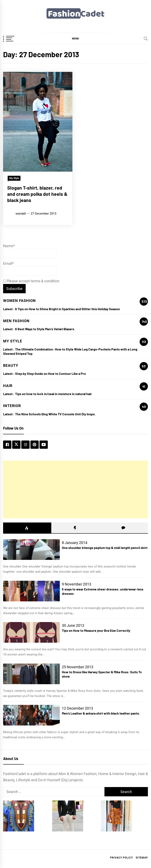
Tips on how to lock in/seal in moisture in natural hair (53, 394)
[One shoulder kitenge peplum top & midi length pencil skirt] (31, 550)
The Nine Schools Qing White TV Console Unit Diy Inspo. (55, 414)
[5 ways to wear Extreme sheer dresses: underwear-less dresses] (31, 591)
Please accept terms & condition (31, 281)
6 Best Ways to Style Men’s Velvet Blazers (45, 329)
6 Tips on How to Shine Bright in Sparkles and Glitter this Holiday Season (68, 309)
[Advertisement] (75, 489)
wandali (21, 214)
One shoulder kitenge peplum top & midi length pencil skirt (105, 548)
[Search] (146, 39)
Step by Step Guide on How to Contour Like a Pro (50, 373)
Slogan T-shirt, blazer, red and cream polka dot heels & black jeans (37, 194)
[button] (75, 38)
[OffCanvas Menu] (13, 39)
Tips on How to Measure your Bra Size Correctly (96, 630)
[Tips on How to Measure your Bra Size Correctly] (31, 632)
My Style (14, 178)
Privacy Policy (121, 858)
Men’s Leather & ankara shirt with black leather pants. (101, 713)
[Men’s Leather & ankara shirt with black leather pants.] (31, 715)
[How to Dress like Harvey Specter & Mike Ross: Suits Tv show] (31, 674)
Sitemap (142, 858)
